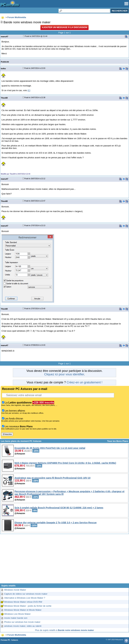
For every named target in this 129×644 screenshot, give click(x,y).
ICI (29, 90)
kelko (3, 68)
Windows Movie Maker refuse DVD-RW (23, 602)
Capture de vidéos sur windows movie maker (26, 594)
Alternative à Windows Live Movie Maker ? (25, 598)
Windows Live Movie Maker (17, 614)
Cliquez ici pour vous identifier (64, 374)
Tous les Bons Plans (118, 441)
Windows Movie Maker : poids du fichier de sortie (28, 606)
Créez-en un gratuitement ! (85, 382)
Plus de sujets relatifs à (65, 630)
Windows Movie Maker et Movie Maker (23, 610)
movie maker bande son (16, 618)
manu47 (5, 36)
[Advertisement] (64, 560)
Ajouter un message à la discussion (64, 27)
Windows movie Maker (15, 590)
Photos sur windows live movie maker (22, 622)
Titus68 (4, 98)
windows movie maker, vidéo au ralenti (23, 626)
